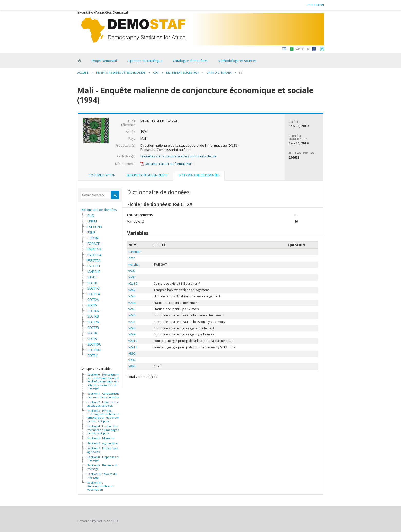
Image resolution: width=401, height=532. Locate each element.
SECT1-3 (94, 288)
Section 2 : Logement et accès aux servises (104, 404)
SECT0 (92, 283)
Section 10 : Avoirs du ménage (102, 476)
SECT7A (93, 322)
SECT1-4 (94, 294)
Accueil (83, 73)
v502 (132, 271)
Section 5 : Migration (101, 438)
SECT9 (92, 339)
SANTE (92, 277)
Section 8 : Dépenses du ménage (104, 459)
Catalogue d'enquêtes (190, 61)
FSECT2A (94, 260)
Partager (302, 49)
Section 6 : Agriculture (102, 443)
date (132, 258)
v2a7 (132, 322)
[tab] (102, 175)
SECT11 (93, 356)
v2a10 (133, 341)
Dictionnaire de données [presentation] (199, 175)
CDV (156, 73)
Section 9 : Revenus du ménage (103, 467)
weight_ (134, 264)
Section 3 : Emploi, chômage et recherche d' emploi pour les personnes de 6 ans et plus (106, 416)
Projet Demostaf (104, 61)
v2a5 (132, 309)
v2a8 (132, 328)
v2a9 (132, 334)
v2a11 (133, 347)
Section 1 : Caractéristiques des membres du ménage (106, 395)
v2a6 (132, 315)
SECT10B (94, 350)
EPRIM (92, 221)
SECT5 (92, 305)
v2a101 (134, 283)
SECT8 (92, 333)
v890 (132, 354)
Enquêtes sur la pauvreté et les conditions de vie (178, 156)
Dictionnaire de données (99, 210)
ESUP (91, 232)
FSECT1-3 (94, 249)
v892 (132, 360)
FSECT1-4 (94, 255)
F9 (241, 73)
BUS (91, 216)
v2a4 (132, 303)
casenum (135, 252)
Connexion (316, 5)
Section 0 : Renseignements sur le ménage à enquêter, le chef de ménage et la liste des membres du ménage (106, 381)
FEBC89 (93, 238)
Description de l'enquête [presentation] (147, 175)
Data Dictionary (219, 73)
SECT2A (93, 300)
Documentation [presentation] (102, 175)
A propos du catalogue (145, 61)
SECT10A (94, 344)
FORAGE (94, 244)
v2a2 (132, 290)
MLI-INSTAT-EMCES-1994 (183, 73)
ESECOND (95, 227)
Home (79, 61)
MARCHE (94, 272)
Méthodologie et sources (237, 61)
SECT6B (93, 316)
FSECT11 (94, 266)
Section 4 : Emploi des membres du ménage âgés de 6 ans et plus (106, 430)
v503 (132, 277)
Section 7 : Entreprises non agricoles (106, 450)
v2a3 (132, 296)
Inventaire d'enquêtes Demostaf (121, 73)
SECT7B (93, 328)
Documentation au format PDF (166, 164)
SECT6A (93, 311)
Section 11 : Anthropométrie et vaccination (100, 486)
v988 (132, 366)
